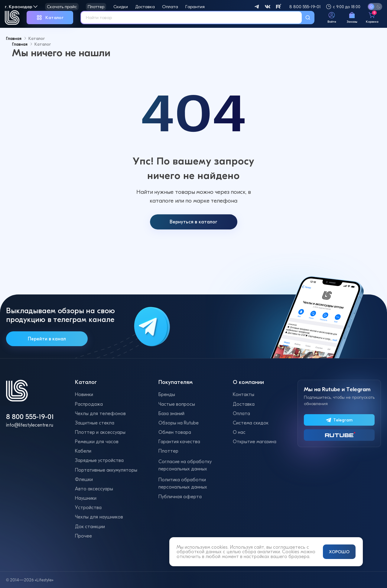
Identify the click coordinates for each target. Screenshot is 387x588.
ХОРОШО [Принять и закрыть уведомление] (339, 552)
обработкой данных (199, 552)
